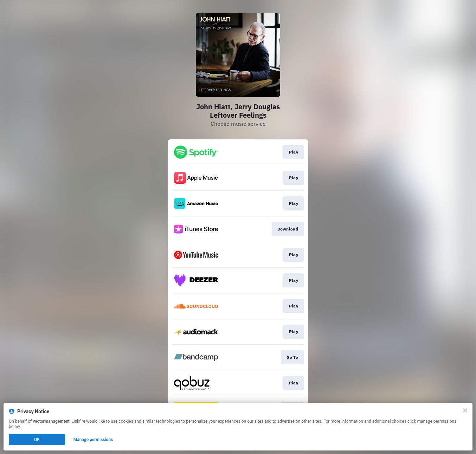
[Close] (465, 410)
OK (37, 440)
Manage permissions (93, 440)
